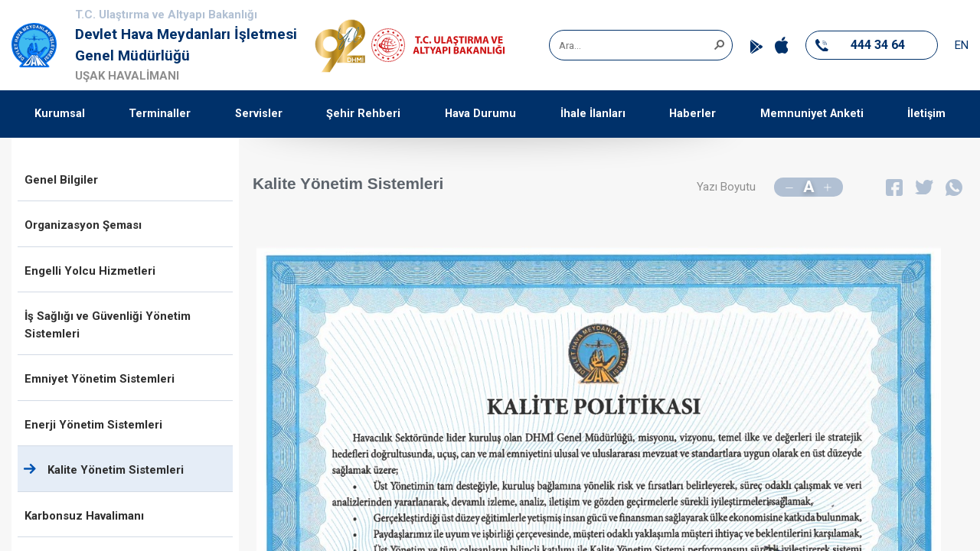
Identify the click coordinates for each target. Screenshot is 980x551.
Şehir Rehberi (363, 114)
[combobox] (635, 45)
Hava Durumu (480, 114)
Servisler (259, 114)
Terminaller (160, 114)
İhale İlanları (593, 114)
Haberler (693, 114)
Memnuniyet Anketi (812, 114)
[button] (719, 44)
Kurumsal (60, 114)
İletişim (926, 114)
